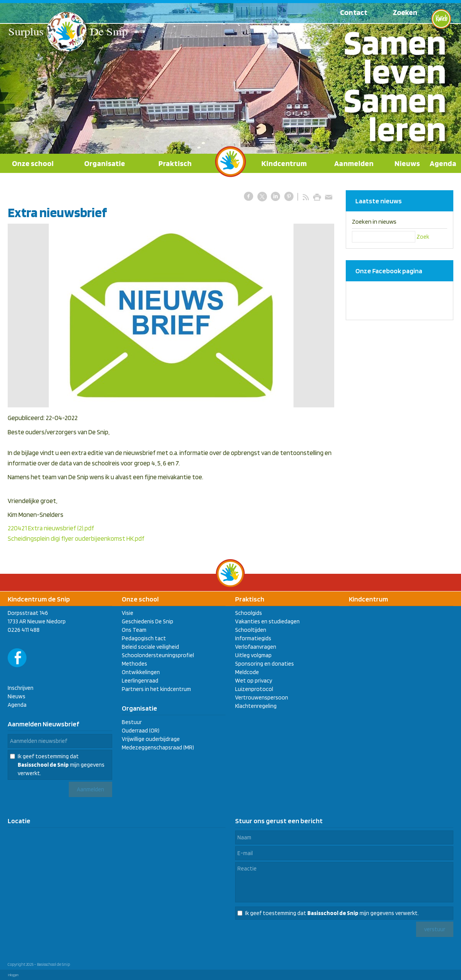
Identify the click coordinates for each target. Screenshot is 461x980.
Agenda (17, 705)
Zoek (423, 237)
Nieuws (17, 696)
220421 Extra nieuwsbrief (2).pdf (51, 528)
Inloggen (13, 975)
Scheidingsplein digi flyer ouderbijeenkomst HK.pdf (76, 538)
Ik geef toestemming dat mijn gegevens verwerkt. (61, 765)
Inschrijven (21, 688)
